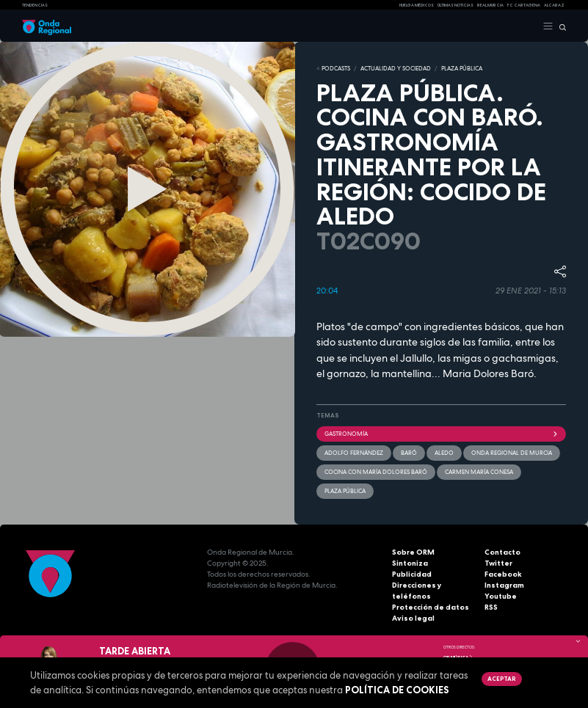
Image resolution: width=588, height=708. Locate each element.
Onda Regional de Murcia (512, 453)
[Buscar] (560, 26)
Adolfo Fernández (354, 453)
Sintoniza (410, 563)
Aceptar (501, 679)
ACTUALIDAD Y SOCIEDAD (396, 68)
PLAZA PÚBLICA (462, 68)
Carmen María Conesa (479, 472)
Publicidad (412, 574)
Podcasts (336, 68)
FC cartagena (524, 5)
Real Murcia (490, 5)
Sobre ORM (413, 552)
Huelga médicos (417, 5)
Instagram (504, 585)
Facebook (503, 574)
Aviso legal (413, 618)
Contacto (502, 552)
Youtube (501, 596)
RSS (491, 607)
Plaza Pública (345, 491)
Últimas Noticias (455, 5)
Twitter (498, 563)
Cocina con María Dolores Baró (376, 472)
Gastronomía (442, 434)
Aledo (444, 453)
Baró (409, 453)
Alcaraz (554, 5)
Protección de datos (431, 607)
